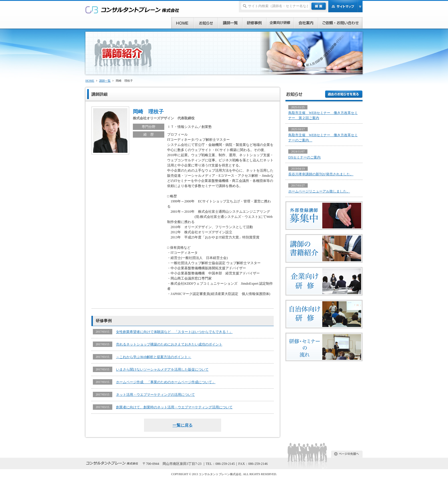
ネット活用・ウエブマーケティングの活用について (155, 395)
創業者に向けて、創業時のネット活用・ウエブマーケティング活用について (174, 407)
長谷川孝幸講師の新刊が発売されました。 (321, 174)
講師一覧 (105, 81)
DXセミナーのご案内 (304, 157)
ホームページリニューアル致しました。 (319, 191)
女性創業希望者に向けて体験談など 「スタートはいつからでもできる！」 (174, 332)
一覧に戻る (183, 425)
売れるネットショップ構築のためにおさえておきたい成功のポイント (169, 344)
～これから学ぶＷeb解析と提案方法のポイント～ (154, 357)
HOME (90, 81)
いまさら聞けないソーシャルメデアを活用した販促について (162, 369)
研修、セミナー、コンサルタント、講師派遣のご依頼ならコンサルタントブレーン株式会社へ (132, 10)
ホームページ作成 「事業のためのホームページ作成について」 (166, 382)
